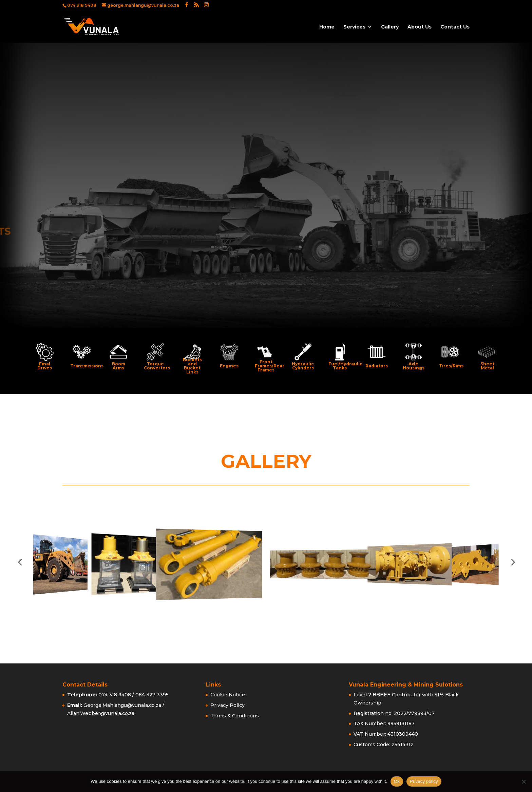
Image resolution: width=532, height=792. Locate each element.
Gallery (390, 27)
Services (354, 27)
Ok (397, 781)
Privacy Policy (227, 705)
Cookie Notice (228, 695)
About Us (420, 27)
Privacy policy (424, 781)
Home (327, 27)
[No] (524, 781)
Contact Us (455, 27)
